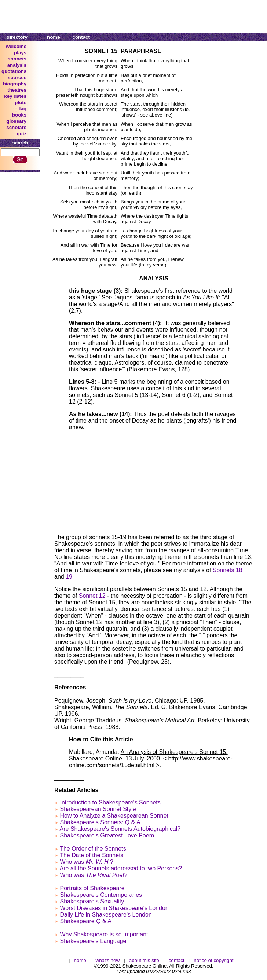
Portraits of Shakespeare (92, 888)
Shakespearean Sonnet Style (98, 809)
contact (81, 37)
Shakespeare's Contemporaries (101, 895)
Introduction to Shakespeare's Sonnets (110, 802)
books (19, 115)
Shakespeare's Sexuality (92, 901)
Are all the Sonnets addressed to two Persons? (121, 868)
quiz (21, 134)
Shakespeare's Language (93, 941)
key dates (15, 96)
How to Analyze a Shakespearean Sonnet (114, 816)
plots (21, 102)
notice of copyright (213, 960)
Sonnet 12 (92, 596)
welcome (16, 46)
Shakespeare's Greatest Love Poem (107, 835)
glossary (16, 121)
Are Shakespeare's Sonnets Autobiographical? (120, 829)
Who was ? (87, 862)
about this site (144, 960)
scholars (16, 127)
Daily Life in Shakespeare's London (106, 915)
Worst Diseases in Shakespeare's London (114, 908)
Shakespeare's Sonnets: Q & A (100, 822)
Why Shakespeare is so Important (104, 934)
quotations (14, 71)
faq (23, 109)
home (54, 37)
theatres (17, 90)
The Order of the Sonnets (93, 849)
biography (15, 84)
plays (20, 53)
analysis (17, 65)
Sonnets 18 (228, 570)
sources (17, 78)
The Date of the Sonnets (92, 855)
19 (69, 577)
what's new (108, 960)
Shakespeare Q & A (86, 921)
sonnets (17, 59)
